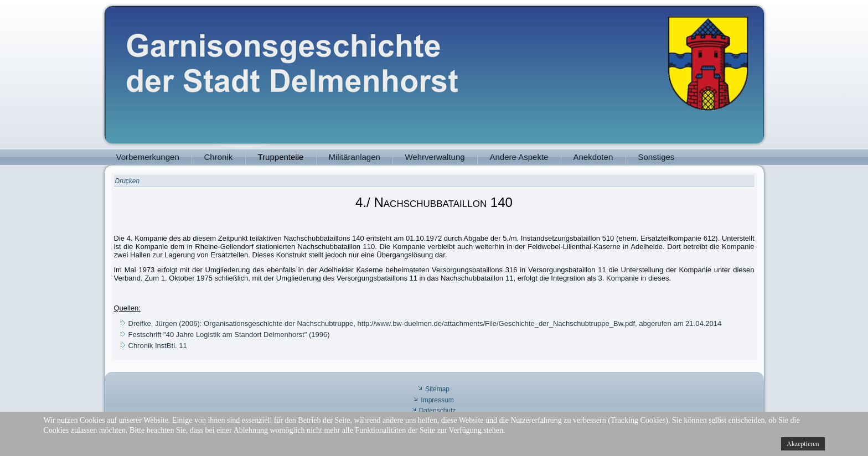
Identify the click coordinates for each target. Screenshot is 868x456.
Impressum (437, 400)
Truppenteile (281, 157)
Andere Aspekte (519, 157)
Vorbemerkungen (148, 157)
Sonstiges (657, 157)
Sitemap (437, 389)
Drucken (128, 181)
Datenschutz (438, 411)
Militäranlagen (355, 157)
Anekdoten (593, 157)
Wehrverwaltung (435, 157)
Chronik (219, 157)
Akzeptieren (803, 444)
